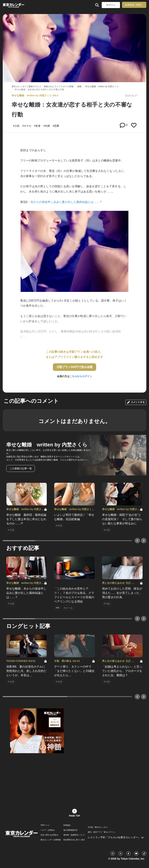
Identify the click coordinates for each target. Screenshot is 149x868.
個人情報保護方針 (71, 830)
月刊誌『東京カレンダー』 (98, 827)
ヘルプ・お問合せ (48, 830)
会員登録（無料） (134, 5)
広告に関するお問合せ (49, 835)
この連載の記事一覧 (21, 468)
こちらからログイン (81, 376)
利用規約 (67, 825)
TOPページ (45, 825)
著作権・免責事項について (74, 835)
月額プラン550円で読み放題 (75, 367)
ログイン (111, 5)
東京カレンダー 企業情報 (51, 840)
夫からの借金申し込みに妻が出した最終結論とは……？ (66, 202)
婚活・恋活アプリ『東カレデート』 (102, 832)
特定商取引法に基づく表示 (74, 840)
